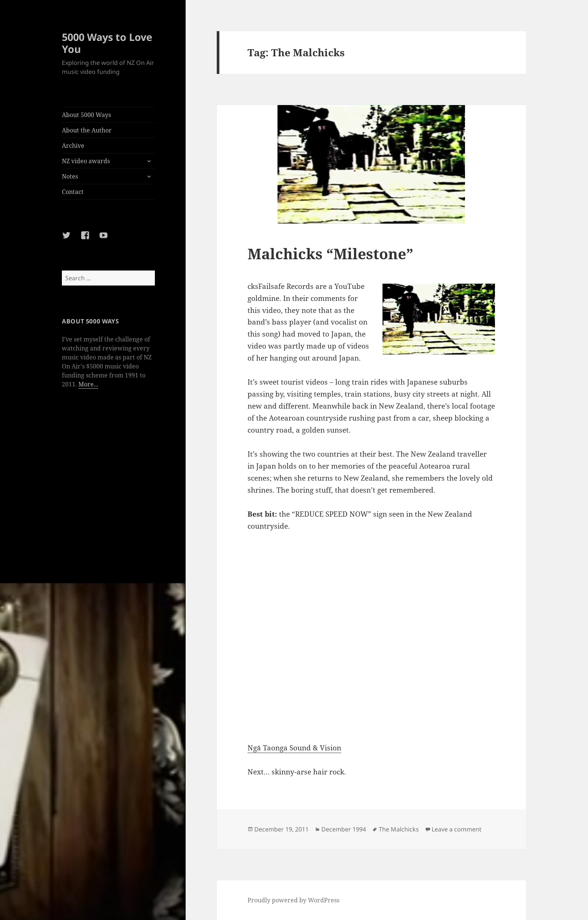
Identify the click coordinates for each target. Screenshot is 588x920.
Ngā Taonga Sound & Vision (294, 748)
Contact (73, 192)
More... (88, 384)
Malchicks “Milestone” (330, 253)
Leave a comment (457, 829)
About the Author (87, 130)
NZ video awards (86, 161)
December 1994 (344, 829)
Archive (73, 146)
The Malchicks (399, 829)
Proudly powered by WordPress (293, 900)
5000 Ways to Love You (107, 43)
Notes (70, 176)
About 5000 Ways (86, 115)
